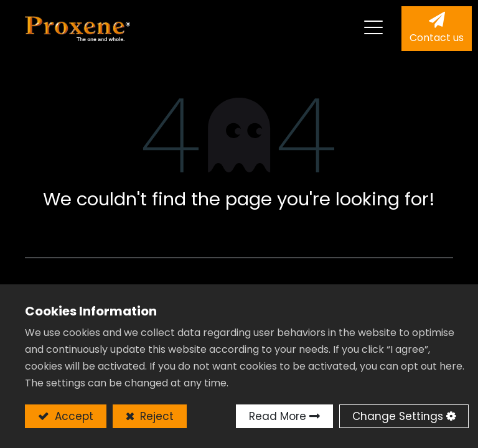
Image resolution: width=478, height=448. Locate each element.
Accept (73, 416)
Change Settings (398, 416)
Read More (278, 416)
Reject (155, 416)
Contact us (437, 38)
